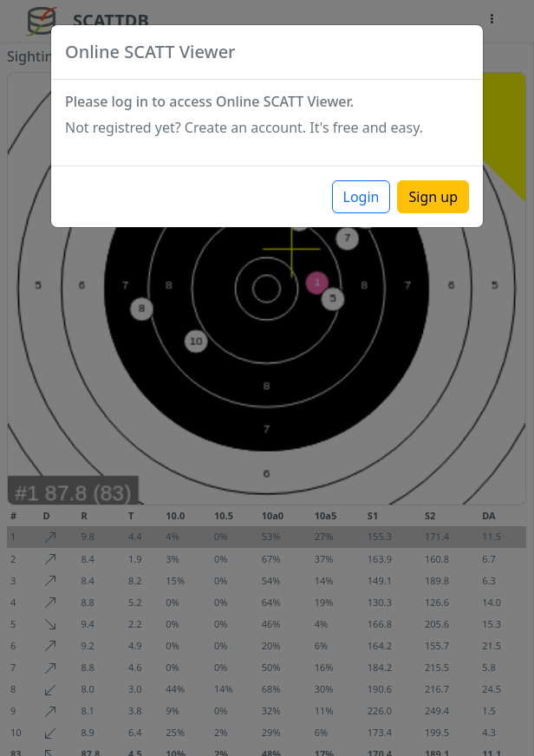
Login (361, 197)
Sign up (433, 197)
